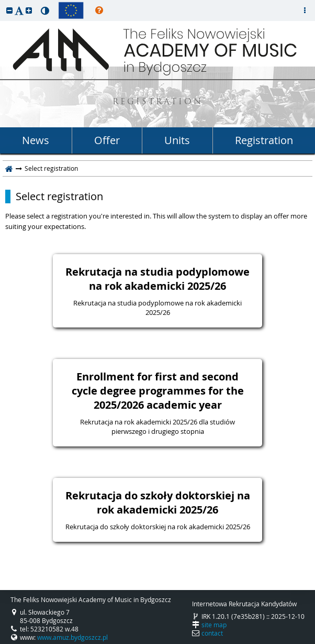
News (36, 140)
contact (212, 633)
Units (177, 140)
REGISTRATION (158, 102)
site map (214, 625)
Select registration (59, 197)
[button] (9, 10)
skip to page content (3, 3)
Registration (264, 140)
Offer (107, 140)
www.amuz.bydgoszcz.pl (72, 637)
